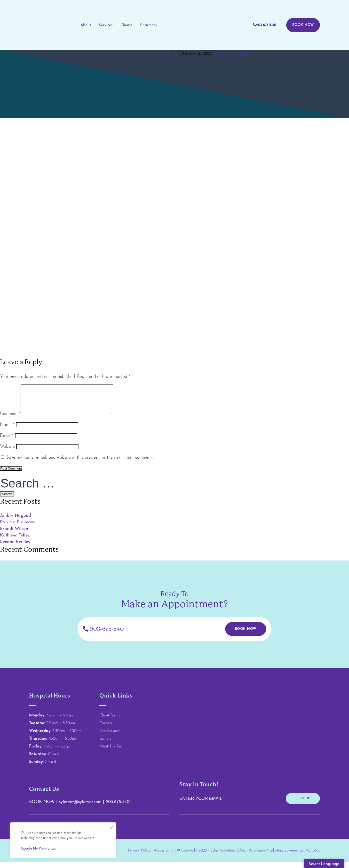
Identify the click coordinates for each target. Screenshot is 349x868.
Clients (126, 25)
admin (170, 53)
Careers (106, 729)
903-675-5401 (265, 25)
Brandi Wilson (14, 535)
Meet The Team (112, 752)
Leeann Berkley (15, 548)
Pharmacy (149, 25)
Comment (10, 420)
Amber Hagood (16, 522)
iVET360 (312, 856)
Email (7, 442)
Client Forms (110, 721)
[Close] (111, 827)
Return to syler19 (232, 53)
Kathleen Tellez (15, 541)
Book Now (303, 25)
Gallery (105, 745)
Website (7, 452)
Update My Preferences (38, 849)
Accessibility (164, 856)
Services (106, 25)
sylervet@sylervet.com (81, 808)
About (86, 25)
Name (7, 431)
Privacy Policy (139, 856)
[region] (63, 840)
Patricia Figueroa (17, 528)
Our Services (110, 737)
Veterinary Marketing (266, 856)
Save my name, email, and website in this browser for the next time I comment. (79, 463)
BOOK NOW (42, 808)
